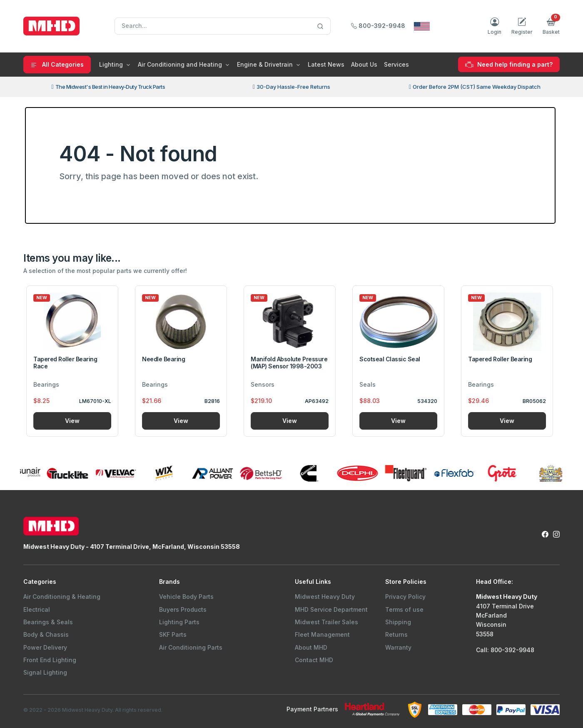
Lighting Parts (179, 622)
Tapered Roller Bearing (502, 359)
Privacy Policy (405, 597)
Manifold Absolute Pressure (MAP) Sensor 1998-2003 (291, 363)
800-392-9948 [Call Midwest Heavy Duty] (378, 26)
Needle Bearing (166, 359)
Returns (396, 634)
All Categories (57, 65)
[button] (551, 26)
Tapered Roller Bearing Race (67, 363)
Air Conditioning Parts (191, 647)
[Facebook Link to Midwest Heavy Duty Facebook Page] (545, 534)
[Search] (223, 26)
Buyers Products (183, 609)
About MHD (311, 647)
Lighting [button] (111, 64)
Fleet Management (322, 634)
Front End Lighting (50, 660)
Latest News (326, 64)
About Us (364, 64)
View (74, 421)
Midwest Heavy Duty (325, 597)
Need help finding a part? (509, 65)
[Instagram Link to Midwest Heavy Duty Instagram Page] (556, 534)
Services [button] (396, 64)
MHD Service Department (331, 609)
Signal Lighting (45, 672)
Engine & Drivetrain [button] (265, 64)
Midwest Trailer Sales (326, 622)
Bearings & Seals (48, 622)
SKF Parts (173, 634)
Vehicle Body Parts (186, 597)
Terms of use (404, 609)
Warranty (398, 647)
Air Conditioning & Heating (62, 597)
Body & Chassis (46, 634)
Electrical (37, 609)
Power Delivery (45, 647)
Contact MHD (314, 660)
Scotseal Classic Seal (392, 359)
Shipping (398, 622)
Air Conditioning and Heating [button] (180, 64)
